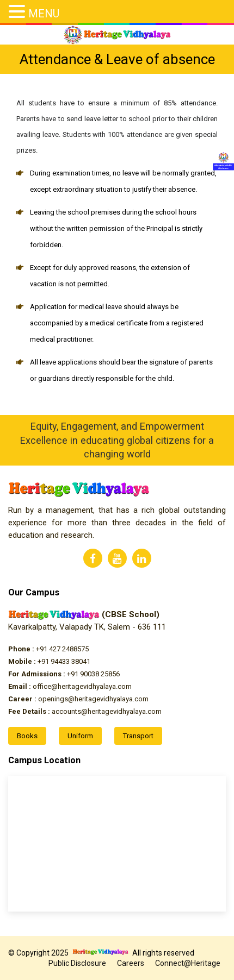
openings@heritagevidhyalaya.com (78, 699)
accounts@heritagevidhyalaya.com (85, 711)
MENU (44, 14)
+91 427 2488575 (48, 649)
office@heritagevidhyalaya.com (70, 686)
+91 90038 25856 (64, 674)
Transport (138, 736)
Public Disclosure (77, 963)
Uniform (80, 736)
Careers (131, 963)
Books (27, 736)
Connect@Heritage (188, 963)
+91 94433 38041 (49, 661)
